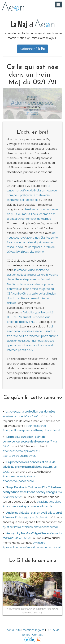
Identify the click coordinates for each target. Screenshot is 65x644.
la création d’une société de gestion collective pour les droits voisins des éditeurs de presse (32, 275)
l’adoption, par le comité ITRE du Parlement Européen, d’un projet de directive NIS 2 (30, 317)
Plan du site (13, 630)
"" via (30, 442)
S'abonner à (32, 49)
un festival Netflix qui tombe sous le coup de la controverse (30, 284)
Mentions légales (34, 630)
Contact (37, 635)
